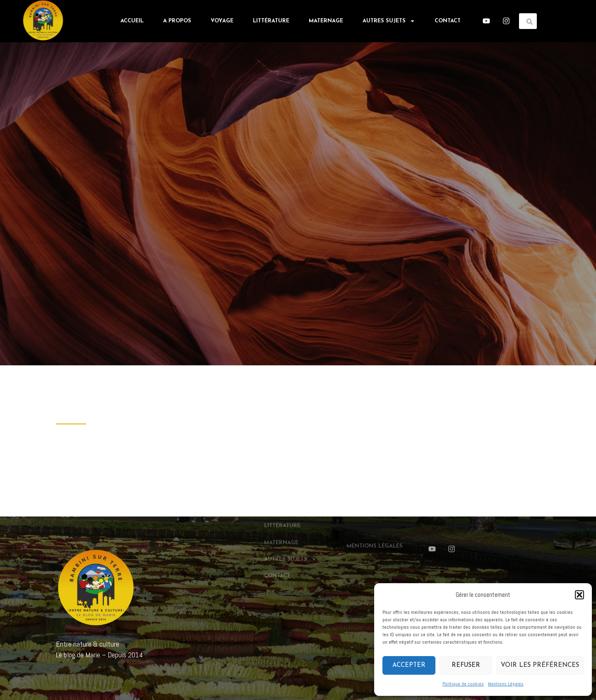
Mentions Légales (506, 684)
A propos (177, 20)
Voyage (222, 20)
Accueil (132, 20)
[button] (579, 595)
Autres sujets (389, 20)
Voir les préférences (540, 665)
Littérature (271, 20)
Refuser (466, 665)
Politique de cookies (463, 684)
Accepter (409, 665)
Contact (448, 20)
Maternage (326, 20)
